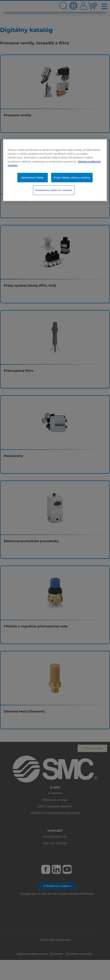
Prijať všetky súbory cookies (72, 177)
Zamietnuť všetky (33, 177)
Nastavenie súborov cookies (54, 190)
